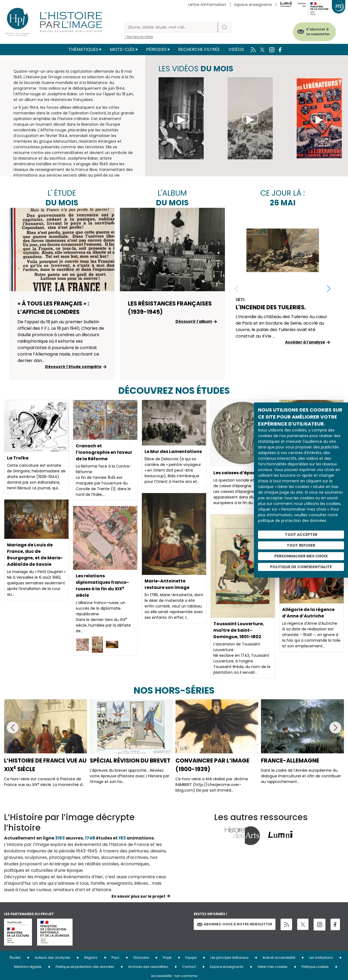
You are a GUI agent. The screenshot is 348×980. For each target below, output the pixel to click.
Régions (91, 958)
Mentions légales (28, 967)
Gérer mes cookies (272, 967)
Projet (167, 958)
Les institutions (321, 958)
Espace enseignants (253, 5)
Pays (115, 958)
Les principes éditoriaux (229, 958)
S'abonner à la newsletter (318, 32)
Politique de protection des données (85, 967)
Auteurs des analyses (52, 958)
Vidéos (236, 49)
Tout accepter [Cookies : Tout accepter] (301, 535)
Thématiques (83, 49)
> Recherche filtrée (139, 37)
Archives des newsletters (148, 967)
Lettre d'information (207, 5)
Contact (189, 967)
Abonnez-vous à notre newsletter (235, 924)
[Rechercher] (171, 27)
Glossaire (141, 958)
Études (15, 958)
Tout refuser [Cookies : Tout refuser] (301, 545)
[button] (329, 289)
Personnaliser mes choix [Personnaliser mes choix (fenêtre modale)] (301, 556)
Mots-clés (122, 49)
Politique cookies (315, 967)
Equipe (191, 958)
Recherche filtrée (199, 49)
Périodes (156, 49)
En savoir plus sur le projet (138, 896)
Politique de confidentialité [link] (301, 567)
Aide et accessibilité (279, 958)
